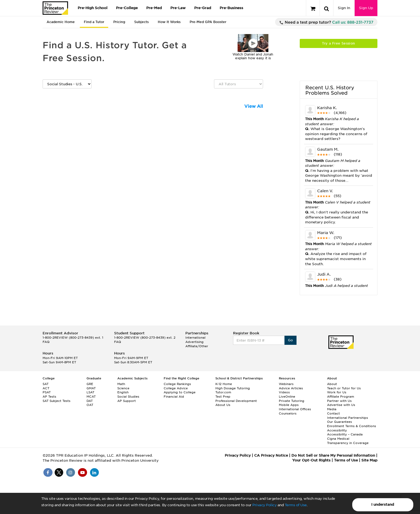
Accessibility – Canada (345, 434)
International (195, 338)
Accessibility (337, 430)
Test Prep (223, 397)
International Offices (295, 409)
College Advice (176, 388)
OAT (90, 405)
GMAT (91, 388)
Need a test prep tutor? (326, 23)
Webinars (286, 384)
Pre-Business (231, 8)
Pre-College (127, 8)
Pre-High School (93, 8)
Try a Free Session (338, 43)
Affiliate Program (341, 397)
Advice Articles (291, 388)
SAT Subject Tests (57, 401)
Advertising (194, 342)
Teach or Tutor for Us (344, 388)
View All (254, 106)
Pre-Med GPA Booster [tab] (208, 22)
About (332, 384)
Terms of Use (296, 505)
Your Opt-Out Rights (311, 460)
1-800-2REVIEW (73, 338)
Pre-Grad (203, 8)
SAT (46, 384)
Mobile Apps (289, 405)
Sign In (344, 8)
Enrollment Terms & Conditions (352, 426)
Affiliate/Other (197, 346)
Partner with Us (339, 401)
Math (121, 384)
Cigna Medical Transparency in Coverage (348, 441)
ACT (46, 388)
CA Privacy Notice (271, 455)
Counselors (288, 413)
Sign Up (366, 8)
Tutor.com (223, 392)
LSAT (90, 392)
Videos (284, 392)
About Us (223, 405)
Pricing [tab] (119, 22)
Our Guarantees (340, 422)
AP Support (127, 401)
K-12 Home (224, 384)
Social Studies (128, 397)
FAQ (46, 342)
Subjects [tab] (141, 22)
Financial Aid (174, 397)
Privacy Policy (264, 505)
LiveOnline (287, 397)
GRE (90, 384)
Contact (333, 413)
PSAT (47, 392)
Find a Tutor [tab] (94, 22)
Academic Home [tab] (61, 22)
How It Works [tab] (169, 22)
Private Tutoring (292, 401)
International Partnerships (348, 418)
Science (123, 388)
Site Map (369, 460)
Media (332, 409)
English (123, 392)
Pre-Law (178, 8)
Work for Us (337, 392)
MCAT (91, 397)
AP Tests (49, 397)
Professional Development (236, 401)
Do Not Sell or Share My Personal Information (333, 455)
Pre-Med (154, 8)
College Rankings (177, 384)
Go (290, 340)
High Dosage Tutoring (233, 388)
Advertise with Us (341, 405)
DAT (90, 401)
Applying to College (180, 392)
